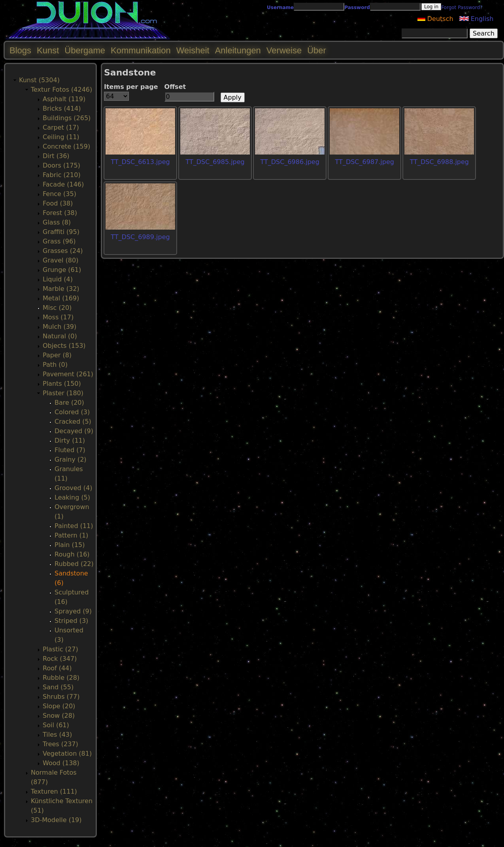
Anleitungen (238, 50)
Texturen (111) (54, 791)
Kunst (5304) (39, 80)
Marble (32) (61, 289)
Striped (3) (71, 621)
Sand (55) (58, 687)
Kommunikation (141, 50)
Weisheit (193, 50)
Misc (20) (57, 308)
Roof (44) (57, 668)
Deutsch (435, 19)
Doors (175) (61, 165)
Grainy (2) (71, 459)
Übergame (85, 50)
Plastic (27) (60, 649)
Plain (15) (70, 545)
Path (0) (55, 365)
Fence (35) (59, 194)
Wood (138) (61, 763)
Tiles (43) (57, 735)
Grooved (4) (73, 488)
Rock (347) (60, 659)
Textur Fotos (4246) (61, 90)
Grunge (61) (62, 270)
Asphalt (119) (64, 99)
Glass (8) (57, 222)
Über (317, 50)
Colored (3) (72, 412)
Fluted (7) (70, 450)
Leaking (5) (72, 497)
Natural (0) (60, 336)
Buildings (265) (67, 118)
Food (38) (58, 203)
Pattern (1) (71, 535)
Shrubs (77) (61, 697)
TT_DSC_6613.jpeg (140, 162)
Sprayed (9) (73, 611)
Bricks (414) (62, 108)
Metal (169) (61, 298)
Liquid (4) (58, 279)
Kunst (48, 50)
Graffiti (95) (61, 232)
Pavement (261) (68, 374)
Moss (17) (58, 317)
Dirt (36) (56, 156)
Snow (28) (59, 716)
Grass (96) (59, 241)
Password (357, 8)
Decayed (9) (74, 431)
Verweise (284, 50)
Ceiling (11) (61, 137)
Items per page (131, 87)
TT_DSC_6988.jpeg (439, 162)
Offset (175, 87)
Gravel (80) (60, 260)
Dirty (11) (70, 440)
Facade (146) (63, 184)
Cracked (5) (73, 422)
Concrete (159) (66, 146)
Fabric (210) (62, 175)
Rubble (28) (61, 678)
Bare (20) (69, 403)
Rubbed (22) (74, 564)
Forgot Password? (462, 8)
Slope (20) (59, 706)
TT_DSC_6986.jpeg (290, 162)
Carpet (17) (61, 127)
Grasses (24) (63, 251)
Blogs (20, 50)
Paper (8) (57, 355)
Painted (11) (74, 526)
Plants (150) (62, 384)
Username (280, 8)
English (477, 19)
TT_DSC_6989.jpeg (140, 237)
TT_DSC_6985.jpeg (215, 162)
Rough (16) (72, 554)
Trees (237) (60, 744)
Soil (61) (56, 725)
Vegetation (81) (67, 754)
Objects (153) (64, 346)
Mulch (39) (59, 327)
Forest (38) (60, 213)
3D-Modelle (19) (56, 820)
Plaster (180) (63, 393)
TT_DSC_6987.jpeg (365, 162)
